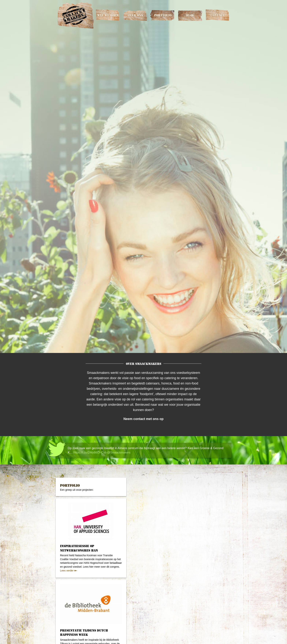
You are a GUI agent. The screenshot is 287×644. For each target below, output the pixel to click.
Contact (218, 15)
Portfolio (163, 15)
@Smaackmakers (119, 453)
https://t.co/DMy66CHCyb (90, 453)
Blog (190, 15)
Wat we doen (108, 15)
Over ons (135, 15)
